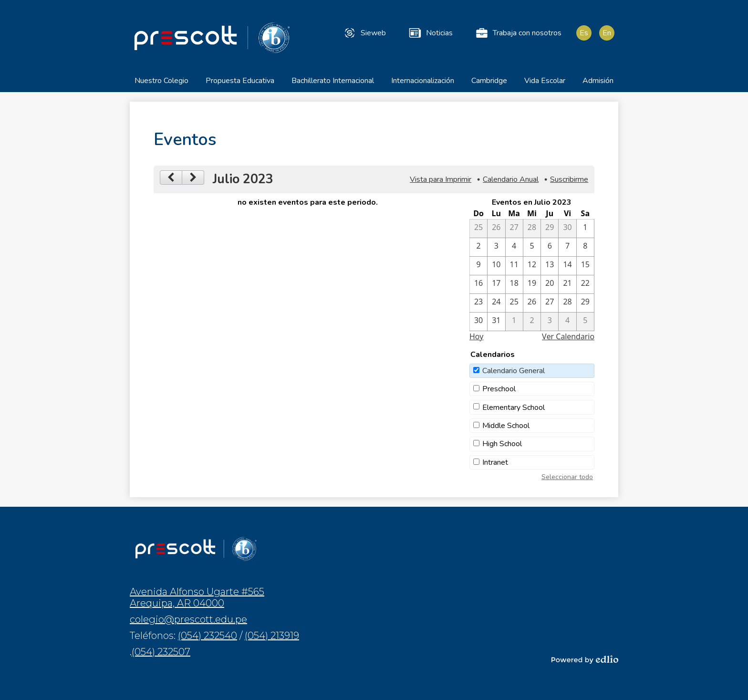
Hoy (476, 337)
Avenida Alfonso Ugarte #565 (197, 597)
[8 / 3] (550, 322)
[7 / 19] (532, 285)
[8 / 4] (567, 322)
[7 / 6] (550, 248)
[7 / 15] (585, 266)
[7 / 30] (478, 322)
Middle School (506, 427)
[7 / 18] (514, 285)
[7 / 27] (550, 303)
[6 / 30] (567, 229)
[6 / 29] (550, 229)
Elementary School (514, 408)
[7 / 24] (496, 303)
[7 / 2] (478, 248)
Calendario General (514, 371)
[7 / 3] (496, 248)
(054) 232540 (208, 636)
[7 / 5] (532, 248)
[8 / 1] (514, 322)
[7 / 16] (478, 285)
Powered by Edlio (585, 659)
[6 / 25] (478, 229)
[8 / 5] (585, 322)
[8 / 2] (532, 322)
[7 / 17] (496, 285)
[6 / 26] (496, 229)
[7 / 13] (550, 266)
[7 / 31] (496, 322)
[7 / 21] (567, 285)
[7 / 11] (514, 266)
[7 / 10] (496, 266)
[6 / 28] (532, 229)
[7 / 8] (585, 248)
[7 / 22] (585, 285)
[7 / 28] (567, 303)
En (607, 33)
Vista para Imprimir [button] (441, 180)
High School (502, 445)
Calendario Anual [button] (511, 180)
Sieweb (364, 33)
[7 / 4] (514, 248)
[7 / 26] (532, 303)
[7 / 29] (585, 303)
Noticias (430, 33)
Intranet (495, 463)
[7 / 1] (585, 229)
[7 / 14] (567, 266)
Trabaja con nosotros (518, 33)
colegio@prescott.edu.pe (188, 619)
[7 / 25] (514, 303)
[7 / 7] (567, 248)
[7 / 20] (550, 285)
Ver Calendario (568, 337)
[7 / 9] (478, 266)
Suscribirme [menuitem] (569, 180)
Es (584, 33)
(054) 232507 (161, 652)
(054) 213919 (272, 636)
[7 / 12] (532, 266)
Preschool (499, 390)
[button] (161, 85)
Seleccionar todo (567, 477)
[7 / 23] (478, 303)
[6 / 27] (514, 229)
